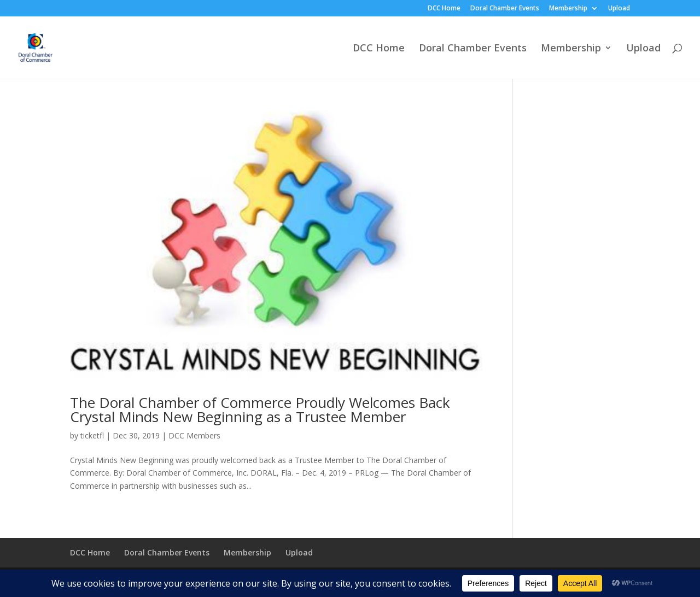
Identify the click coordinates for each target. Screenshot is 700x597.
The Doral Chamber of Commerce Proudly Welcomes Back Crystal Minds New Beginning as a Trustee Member (260, 409)
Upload (619, 9)
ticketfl (92, 435)
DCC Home (444, 9)
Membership (568, 9)
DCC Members (194, 435)
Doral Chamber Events (505, 9)
